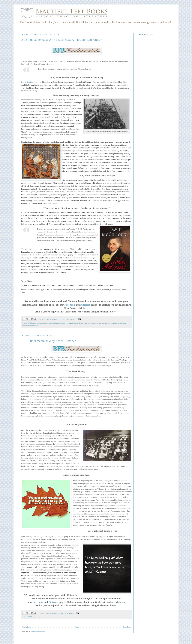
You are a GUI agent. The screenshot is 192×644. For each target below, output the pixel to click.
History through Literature (70, 323)
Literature (105, 323)
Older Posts (127, 627)
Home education (85, 323)
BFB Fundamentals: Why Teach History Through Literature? (61, 40)
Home (77, 627)
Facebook (70, 305)
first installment (33, 82)
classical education (47, 323)
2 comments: (70, 613)
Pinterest (85, 305)
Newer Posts (27, 627)
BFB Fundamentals (34, 323)
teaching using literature (30, 326)
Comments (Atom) (38, 631)
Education (57, 323)
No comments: (71, 319)
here (52, 64)
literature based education (117, 323)
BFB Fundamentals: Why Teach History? (49, 341)
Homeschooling (96, 323)
